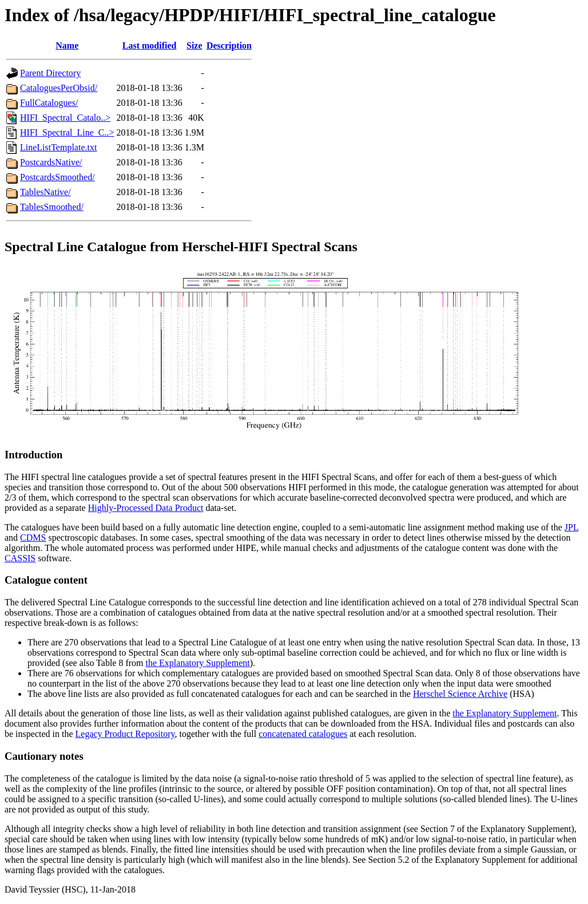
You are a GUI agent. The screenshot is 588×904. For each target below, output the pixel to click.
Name (67, 45)
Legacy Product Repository (125, 734)
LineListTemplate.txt (58, 147)
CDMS (33, 538)
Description (229, 45)
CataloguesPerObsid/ (59, 88)
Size (194, 45)
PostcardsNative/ (51, 162)
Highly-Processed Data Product (146, 508)
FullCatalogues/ (49, 103)
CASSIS (20, 558)
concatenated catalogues (303, 734)
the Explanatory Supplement (198, 663)
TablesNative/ (45, 192)
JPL (571, 527)
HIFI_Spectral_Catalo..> (65, 118)
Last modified (150, 45)
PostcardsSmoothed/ (57, 177)
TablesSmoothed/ (52, 207)
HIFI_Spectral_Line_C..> (67, 132)
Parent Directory (50, 73)
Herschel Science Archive (460, 694)
